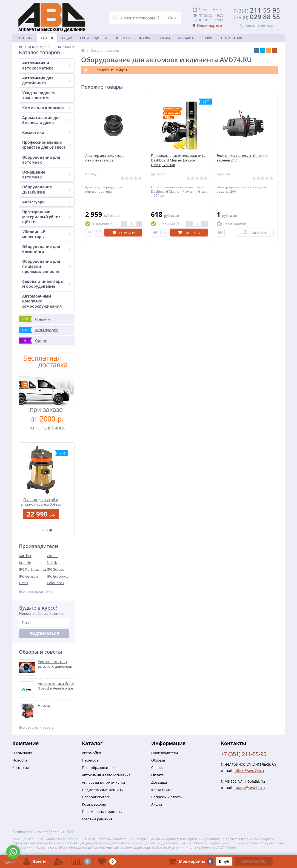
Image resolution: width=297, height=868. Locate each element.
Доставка (186, 38)
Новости (122, 38)
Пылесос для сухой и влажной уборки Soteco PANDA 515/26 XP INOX (47, 502)
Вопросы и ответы (35, 47)
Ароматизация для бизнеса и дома (46, 120)
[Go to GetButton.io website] (13, 862)
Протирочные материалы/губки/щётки (46, 217)
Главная (26, 38)
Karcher (25, 556)
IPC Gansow (29, 576)
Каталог (47, 38)
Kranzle (25, 563)
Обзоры (144, 38)
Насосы (44, 706)
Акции (67, 38)
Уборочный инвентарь (46, 234)
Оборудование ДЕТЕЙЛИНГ (46, 189)
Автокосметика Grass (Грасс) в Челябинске (56, 686)
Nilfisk (52, 563)
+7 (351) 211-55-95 (244, 754)
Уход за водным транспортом (38, 95)
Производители (93, 38)
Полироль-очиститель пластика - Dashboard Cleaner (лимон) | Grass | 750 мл (179, 160)
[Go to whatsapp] (13, 852)
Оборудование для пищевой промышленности (46, 266)
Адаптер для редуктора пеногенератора (105, 158)
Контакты (66, 47)
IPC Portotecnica (32, 569)
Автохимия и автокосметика (46, 65)
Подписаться (44, 634)
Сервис (207, 38)
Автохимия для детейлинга (46, 80)
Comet (52, 556)
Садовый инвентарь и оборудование (46, 284)
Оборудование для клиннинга (46, 249)
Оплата (164, 38)
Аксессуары (46, 202)
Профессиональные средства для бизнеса (46, 145)
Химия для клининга (46, 108)
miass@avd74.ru (250, 787)
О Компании (232, 38)
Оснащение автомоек (46, 175)
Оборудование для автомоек (46, 160)
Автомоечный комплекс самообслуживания (42, 301)
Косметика (46, 132)
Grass (23, 583)
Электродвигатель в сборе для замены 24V (242, 158)
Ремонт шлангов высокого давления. (55, 664)
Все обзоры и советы (37, 727)
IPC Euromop (58, 576)
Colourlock (56, 583)
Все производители (35, 591)
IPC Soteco (56, 569)
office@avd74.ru (249, 770)
